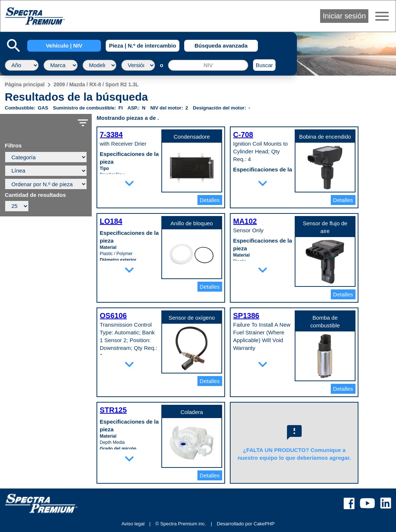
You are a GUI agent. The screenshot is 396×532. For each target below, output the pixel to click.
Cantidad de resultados (35, 195)
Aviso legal (133, 524)
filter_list (83, 123)
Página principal (25, 84)
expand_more (129, 183)
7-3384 (111, 135)
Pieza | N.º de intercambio (143, 46)
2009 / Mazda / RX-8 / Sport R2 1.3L (96, 84)
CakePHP (264, 524)
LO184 (111, 221)
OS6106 (113, 316)
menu (382, 16)
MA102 (245, 221)
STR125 (113, 410)
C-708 (243, 135)
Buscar (264, 65)
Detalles (210, 200)
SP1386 (246, 316)
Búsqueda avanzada (221, 46)
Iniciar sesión (344, 16)
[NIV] (208, 65)
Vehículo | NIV (64, 46)
